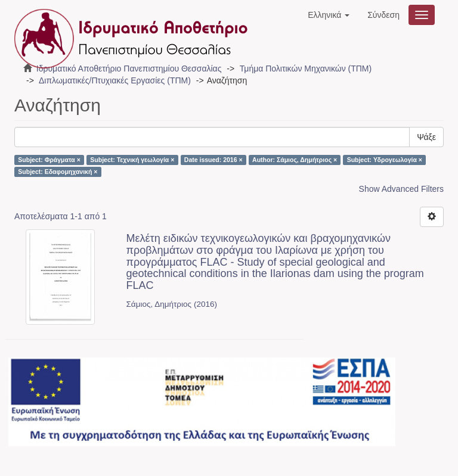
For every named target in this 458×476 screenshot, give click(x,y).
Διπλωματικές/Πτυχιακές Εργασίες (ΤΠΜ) (115, 80)
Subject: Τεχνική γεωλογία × (132, 160)
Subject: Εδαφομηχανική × (58, 172)
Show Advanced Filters (401, 189)
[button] (329, 15)
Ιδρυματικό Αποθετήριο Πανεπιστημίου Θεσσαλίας (129, 69)
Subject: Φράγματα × (49, 160)
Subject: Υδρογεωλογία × (385, 160)
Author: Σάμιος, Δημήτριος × (295, 160)
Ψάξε (426, 137)
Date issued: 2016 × (213, 160)
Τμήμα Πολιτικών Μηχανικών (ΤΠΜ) (306, 69)
